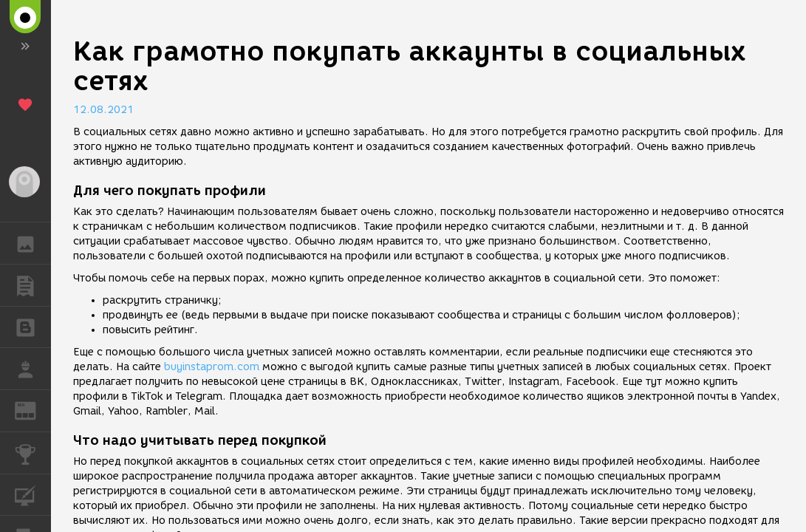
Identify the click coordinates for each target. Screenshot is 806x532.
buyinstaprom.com (212, 367)
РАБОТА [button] (33, 369)
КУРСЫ (33, 494)
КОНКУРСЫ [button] (33, 453)
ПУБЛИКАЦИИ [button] (33, 285)
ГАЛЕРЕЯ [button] (33, 243)
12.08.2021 (103, 110)
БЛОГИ (33, 326)
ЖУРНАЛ (33, 410)
